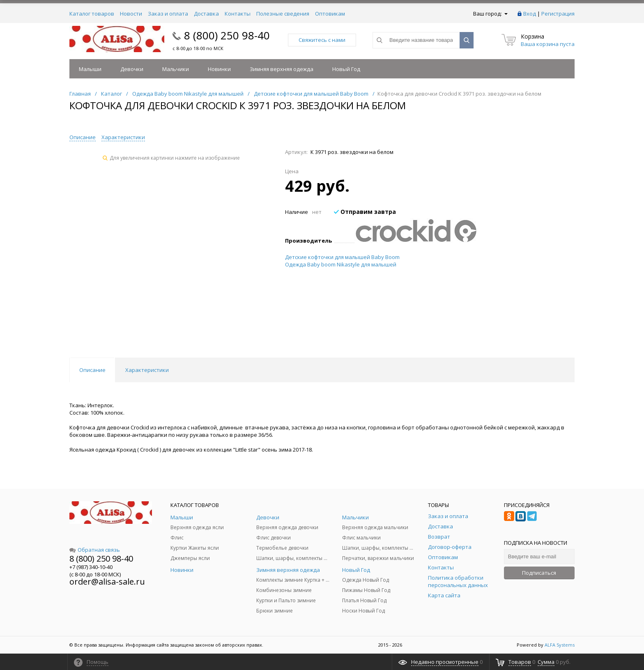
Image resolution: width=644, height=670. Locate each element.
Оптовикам (330, 14)
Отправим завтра (365, 212)
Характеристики (123, 137)
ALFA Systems (560, 645)
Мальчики (176, 69)
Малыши (90, 69)
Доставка (206, 14)
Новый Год (346, 69)
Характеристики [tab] (147, 370)
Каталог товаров (92, 14)
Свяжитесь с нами (322, 40)
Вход (530, 14)
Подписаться (539, 573)
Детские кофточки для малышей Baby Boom (342, 257)
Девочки (132, 69)
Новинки (219, 69)
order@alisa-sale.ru (107, 582)
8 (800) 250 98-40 (227, 35)
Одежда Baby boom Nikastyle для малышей (341, 264)
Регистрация (558, 14)
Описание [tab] (92, 370)
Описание (83, 137)
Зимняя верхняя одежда (282, 69)
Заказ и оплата (168, 14)
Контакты (238, 14)
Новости (131, 14)
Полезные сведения (283, 14)
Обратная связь (95, 550)
